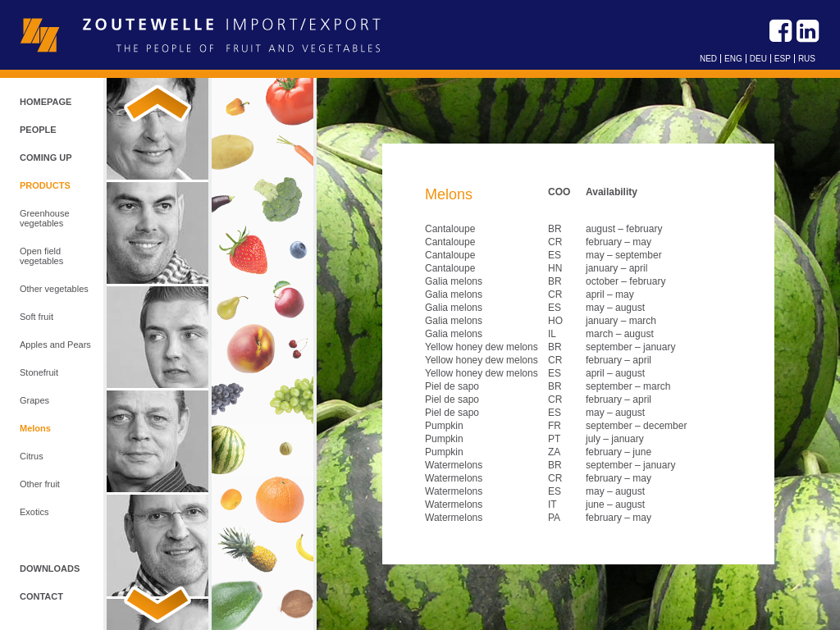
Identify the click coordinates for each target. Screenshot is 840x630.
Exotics (34, 512)
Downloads (50, 568)
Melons (35, 428)
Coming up (46, 157)
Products (45, 185)
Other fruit (40, 484)
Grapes (34, 400)
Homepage (46, 102)
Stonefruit (39, 372)
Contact (41, 596)
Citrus (32, 456)
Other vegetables (54, 289)
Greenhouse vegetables (45, 218)
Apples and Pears (55, 345)
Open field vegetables (41, 256)
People (38, 130)
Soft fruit (37, 317)
